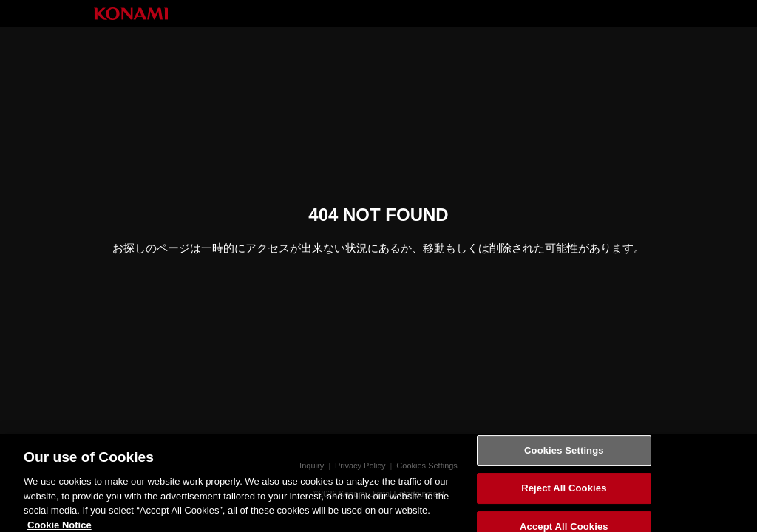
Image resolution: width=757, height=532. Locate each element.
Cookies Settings (564, 455)
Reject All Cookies (564, 493)
